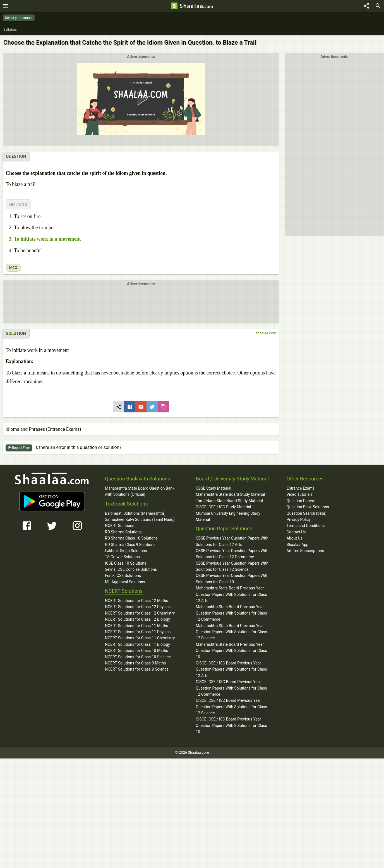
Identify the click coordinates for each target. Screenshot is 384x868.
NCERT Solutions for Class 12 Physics (138, 607)
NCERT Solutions (120, 526)
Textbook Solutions (126, 504)
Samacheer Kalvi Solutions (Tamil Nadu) (140, 519)
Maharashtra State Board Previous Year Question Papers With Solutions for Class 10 (231, 651)
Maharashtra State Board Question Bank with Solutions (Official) (140, 491)
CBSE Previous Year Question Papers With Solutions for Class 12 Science (232, 566)
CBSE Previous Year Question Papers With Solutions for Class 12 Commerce (232, 554)
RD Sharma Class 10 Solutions (131, 538)
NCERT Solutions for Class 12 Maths (136, 601)
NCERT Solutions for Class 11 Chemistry (140, 638)
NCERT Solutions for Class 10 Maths (136, 651)
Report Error (19, 448)
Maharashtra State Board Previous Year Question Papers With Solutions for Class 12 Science (231, 632)
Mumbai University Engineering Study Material (228, 516)
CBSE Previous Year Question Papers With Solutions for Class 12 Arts (232, 541)
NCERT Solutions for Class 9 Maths (135, 663)
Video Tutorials (300, 494)
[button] (141, 99)
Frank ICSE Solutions (123, 576)
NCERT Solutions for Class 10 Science (138, 657)
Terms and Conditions (306, 526)
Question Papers (301, 501)
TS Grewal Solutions (122, 557)
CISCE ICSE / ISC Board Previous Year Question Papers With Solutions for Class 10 (231, 725)
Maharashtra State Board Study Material (230, 494)
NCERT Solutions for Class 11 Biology (137, 644)
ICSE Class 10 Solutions (126, 563)
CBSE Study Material (213, 488)
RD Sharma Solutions (123, 532)
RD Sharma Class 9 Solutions (130, 545)
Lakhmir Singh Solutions (126, 551)
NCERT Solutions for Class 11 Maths (136, 626)
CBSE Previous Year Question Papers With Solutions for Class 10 (232, 579)
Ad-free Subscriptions (305, 551)
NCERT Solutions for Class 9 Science (137, 669)
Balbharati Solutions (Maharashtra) (135, 513)
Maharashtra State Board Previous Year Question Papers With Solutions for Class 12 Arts (231, 594)
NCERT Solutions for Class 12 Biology (137, 619)
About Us (295, 538)
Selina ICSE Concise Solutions (131, 569)
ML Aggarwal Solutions (125, 582)
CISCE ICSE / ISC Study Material (223, 507)
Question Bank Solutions (308, 507)
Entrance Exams (301, 488)
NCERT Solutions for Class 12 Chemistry (140, 613)
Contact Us (296, 532)
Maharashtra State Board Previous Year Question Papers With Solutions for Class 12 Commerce (231, 613)
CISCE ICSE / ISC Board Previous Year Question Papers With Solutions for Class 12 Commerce (231, 688)
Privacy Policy (299, 519)
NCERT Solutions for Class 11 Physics (138, 632)
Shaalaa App (297, 545)
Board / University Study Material (232, 479)
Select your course (19, 18)
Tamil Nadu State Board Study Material (229, 501)
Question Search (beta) (307, 513)
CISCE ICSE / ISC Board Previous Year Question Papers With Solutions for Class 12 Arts (231, 669)
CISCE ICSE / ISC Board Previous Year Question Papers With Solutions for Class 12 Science (231, 707)
